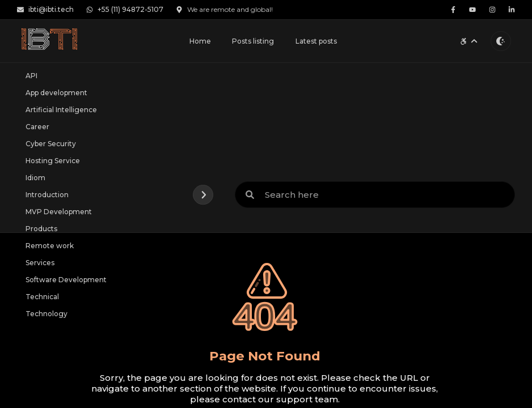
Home (200, 41)
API (31, 76)
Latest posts (316, 41)
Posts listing (253, 41)
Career (37, 127)
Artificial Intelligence (61, 110)
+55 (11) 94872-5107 (125, 9)
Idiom (35, 178)
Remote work (50, 246)
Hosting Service (53, 161)
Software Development (66, 280)
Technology (47, 314)
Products (41, 229)
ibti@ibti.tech (45, 9)
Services (40, 263)
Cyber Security (51, 144)
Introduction (47, 195)
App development (56, 93)
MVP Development (59, 212)
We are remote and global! (224, 9)
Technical (42, 297)
